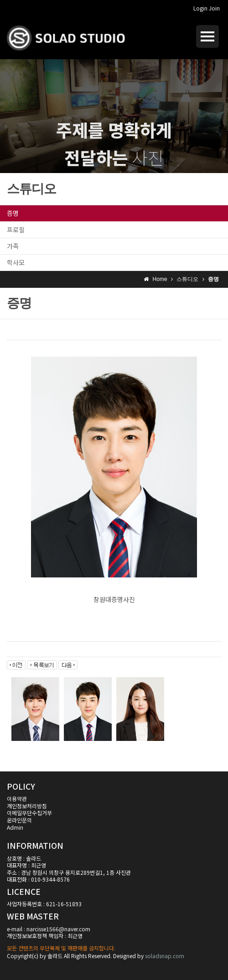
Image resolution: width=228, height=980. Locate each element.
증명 (13, 213)
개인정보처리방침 (27, 806)
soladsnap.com (165, 956)
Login (200, 8)
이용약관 (17, 799)
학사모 (16, 262)
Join (214, 8)
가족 (13, 246)
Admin (15, 827)
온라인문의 (19, 820)
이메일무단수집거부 (29, 813)
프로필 (16, 230)
